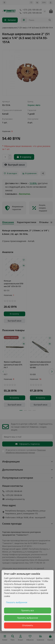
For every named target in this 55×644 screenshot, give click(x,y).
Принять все (27, 610)
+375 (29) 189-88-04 (30, 13)
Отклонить (28, 625)
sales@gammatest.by (15, 499)
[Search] (40, 20)
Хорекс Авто (34, 105)
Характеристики (27, 222)
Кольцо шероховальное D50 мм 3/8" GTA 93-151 (13, 284)
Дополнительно (27, 470)
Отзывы (46, 222)
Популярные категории (27, 478)
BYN (44, 2)
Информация (27, 461)
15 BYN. (33, 183)
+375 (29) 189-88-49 (30, 10)
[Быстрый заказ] (15, 165)
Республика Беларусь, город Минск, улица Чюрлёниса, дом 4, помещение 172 (25, 512)
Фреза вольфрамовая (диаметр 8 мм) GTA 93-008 (40, 365)
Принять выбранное (28, 618)
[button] (3, 372)
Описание (8, 222)
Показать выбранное (17, 602)
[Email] (27, 437)
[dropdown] (4, 3)
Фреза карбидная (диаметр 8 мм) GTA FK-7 (13, 365)
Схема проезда (27, 524)
